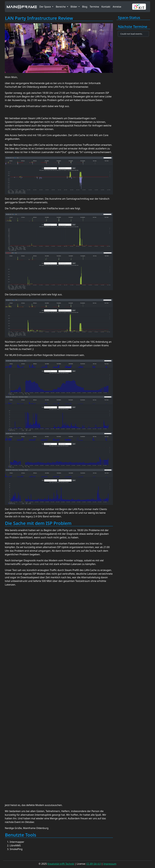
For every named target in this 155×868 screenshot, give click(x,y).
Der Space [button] (45, 7)
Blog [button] (85, 7)
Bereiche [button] (61, 7)
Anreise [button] (117, 7)
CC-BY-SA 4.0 (93, 864)
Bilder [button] (74, 7)
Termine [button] (94, 7)
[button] (140, 7)
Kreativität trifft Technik (61, 864)
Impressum (110, 864)
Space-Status (129, 18)
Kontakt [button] (106, 7)
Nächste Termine (133, 27)
